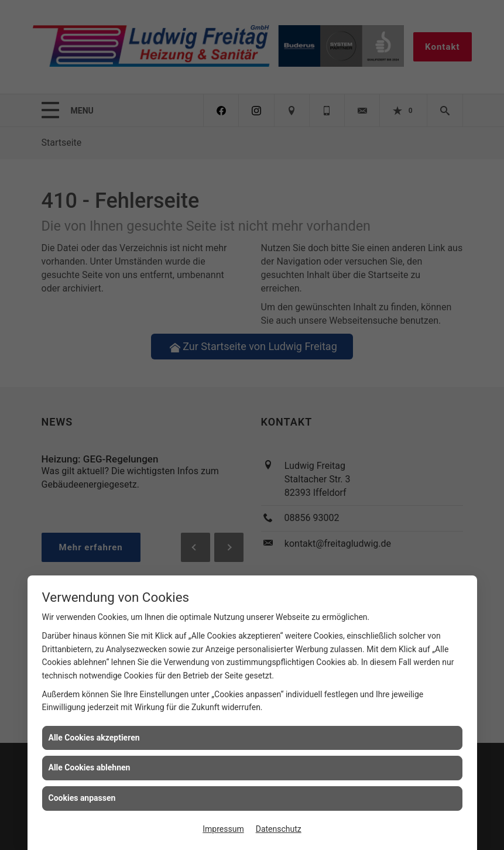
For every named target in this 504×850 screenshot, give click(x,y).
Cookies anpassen (82, 798)
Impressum (223, 829)
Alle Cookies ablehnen (90, 767)
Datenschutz (279, 829)
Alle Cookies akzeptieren (94, 738)
